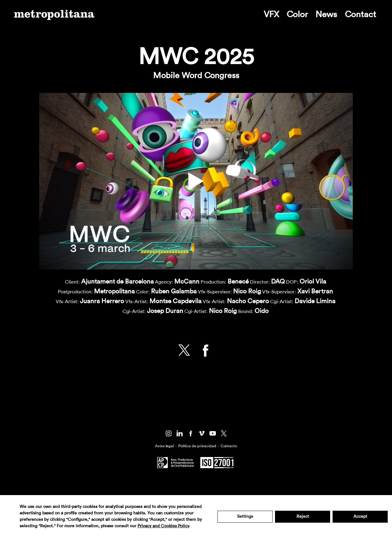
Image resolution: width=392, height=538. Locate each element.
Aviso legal (164, 446)
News (326, 14)
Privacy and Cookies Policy (163, 526)
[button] (196, 181)
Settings (245, 517)
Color (297, 14)
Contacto (229, 446)
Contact (360, 14)
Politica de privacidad (197, 446)
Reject (303, 517)
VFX (271, 14)
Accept (360, 517)
